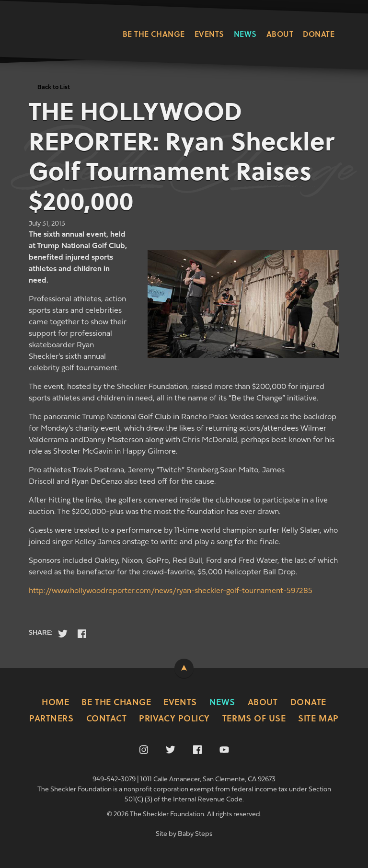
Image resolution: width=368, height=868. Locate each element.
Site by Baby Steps (184, 834)
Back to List (54, 87)
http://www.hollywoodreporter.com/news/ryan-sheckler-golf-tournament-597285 (171, 591)
